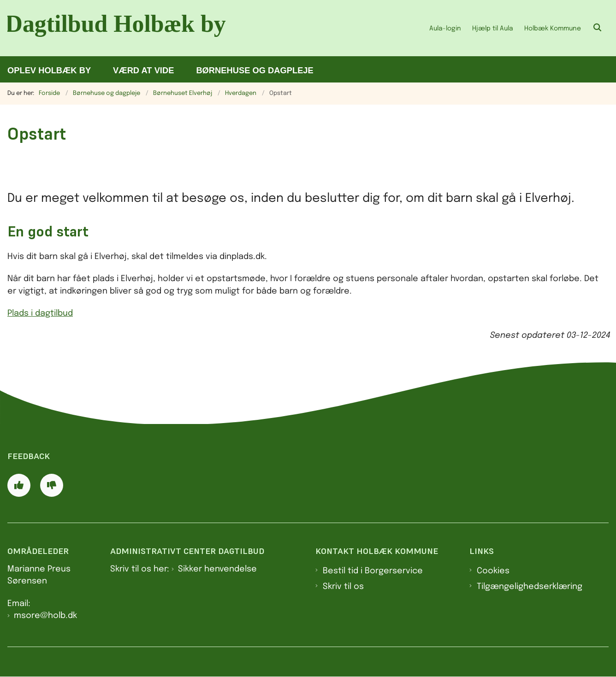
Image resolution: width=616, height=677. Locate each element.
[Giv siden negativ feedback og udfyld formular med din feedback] (52, 485)
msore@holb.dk (45, 616)
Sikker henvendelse (217, 569)
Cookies (493, 571)
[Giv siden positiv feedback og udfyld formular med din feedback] (19, 485)
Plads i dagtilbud (40, 313)
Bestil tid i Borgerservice (373, 571)
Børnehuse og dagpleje (255, 70)
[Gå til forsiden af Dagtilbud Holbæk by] (119, 28)
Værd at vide (143, 70)
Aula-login (445, 29)
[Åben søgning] (598, 28)
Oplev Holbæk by (49, 70)
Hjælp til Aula (493, 29)
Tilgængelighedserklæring (530, 587)
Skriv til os (343, 587)
